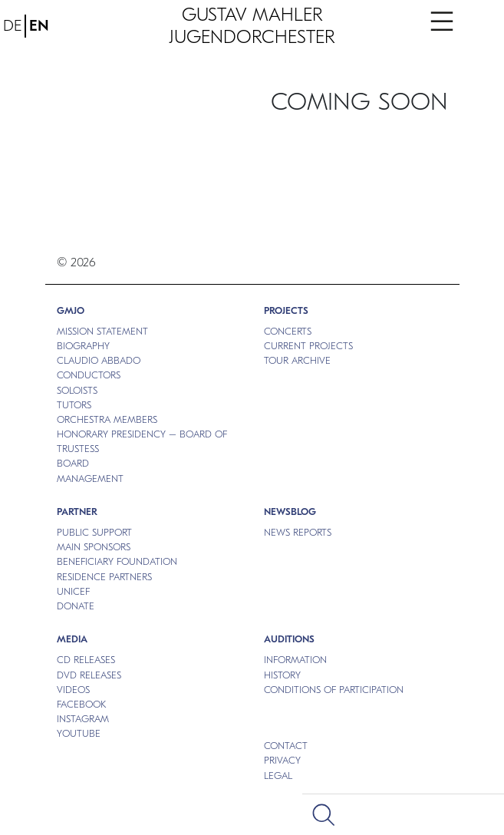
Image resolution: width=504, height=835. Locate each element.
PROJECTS (286, 310)
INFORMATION (295, 660)
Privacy (282, 760)
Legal (278, 776)
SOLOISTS (77, 390)
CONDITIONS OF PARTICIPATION (334, 690)
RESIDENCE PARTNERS (104, 577)
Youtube (79, 733)
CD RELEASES (86, 660)
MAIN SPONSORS (94, 547)
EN (39, 26)
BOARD (73, 463)
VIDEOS (73, 690)
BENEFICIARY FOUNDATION (117, 561)
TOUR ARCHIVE (297, 360)
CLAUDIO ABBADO (99, 360)
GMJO (71, 310)
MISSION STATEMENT (102, 331)
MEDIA (72, 639)
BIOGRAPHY (83, 346)
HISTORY (282, 675)
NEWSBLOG (290, 512)
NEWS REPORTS (298, 532)
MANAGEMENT (90, 479)
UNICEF (73, 591)
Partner (77, 512)
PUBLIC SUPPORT (94, 532)
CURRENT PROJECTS (308, 346)
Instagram (83, 719)
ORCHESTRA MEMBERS (107, 419)
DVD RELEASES (89, 675)
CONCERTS (288, 331)
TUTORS (74, 405)
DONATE (76, 606)
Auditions (289, 639)
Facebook (81, 704)
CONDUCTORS (89, 375)
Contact (286, 746)
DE (12, 26)
